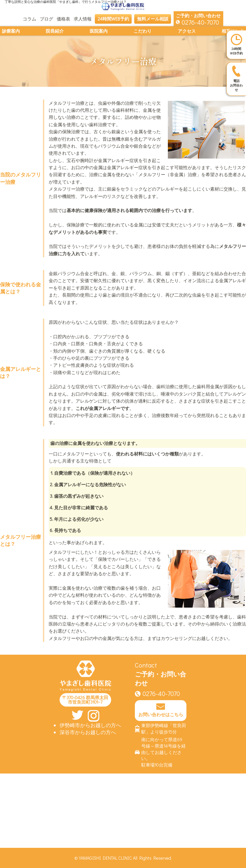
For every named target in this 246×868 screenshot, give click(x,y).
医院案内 (99, 31)
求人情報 (83, 19)
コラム (29, 19)
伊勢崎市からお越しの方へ (90, 725)
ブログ (46, 19)
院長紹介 (55, 31)
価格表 (63, 19)
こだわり (143, 31)
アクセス (187, 31)
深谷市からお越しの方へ (88, 732)
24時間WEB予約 (113, 19)
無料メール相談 (153, 19)
